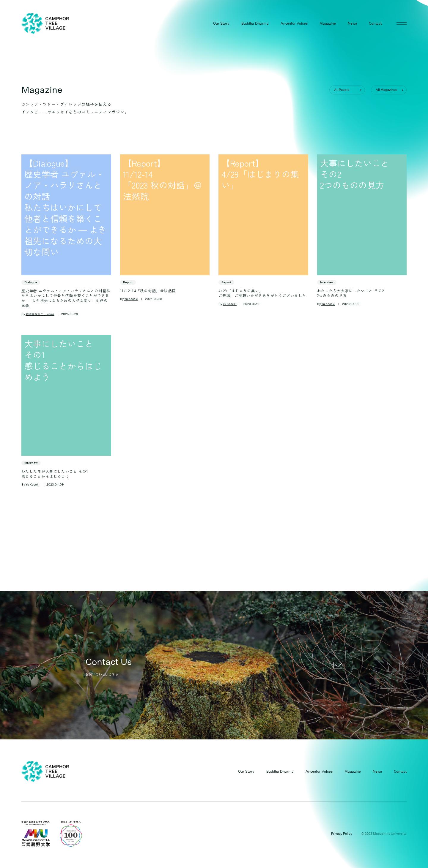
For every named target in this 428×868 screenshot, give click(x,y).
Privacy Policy (342, 834)
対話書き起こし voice (40, 314)
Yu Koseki (131, 299)
